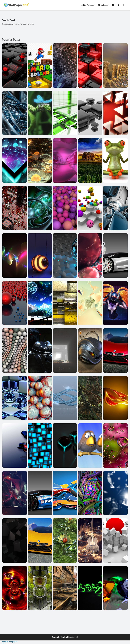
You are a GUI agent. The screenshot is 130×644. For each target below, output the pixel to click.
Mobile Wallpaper (88, 5)
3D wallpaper (103, 5)
